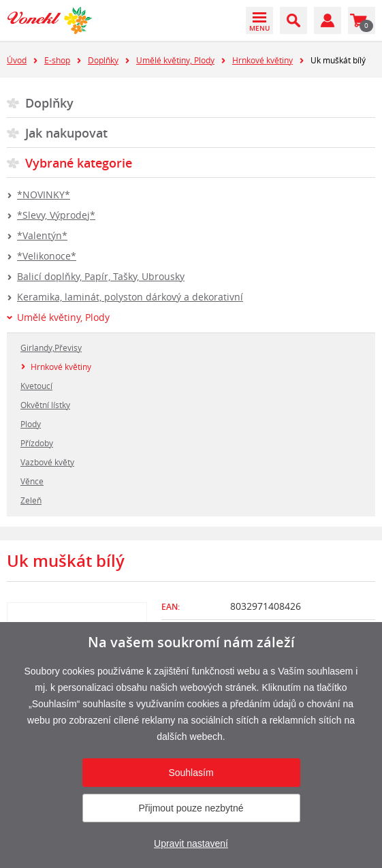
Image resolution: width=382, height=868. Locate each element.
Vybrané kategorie (79, 163)
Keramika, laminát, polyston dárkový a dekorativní (130, 297)
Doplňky (103, 60)
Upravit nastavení (191, 843)
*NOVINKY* (44, 195)
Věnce (32, 481)
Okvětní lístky (45, 405)
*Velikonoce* (47, 256)
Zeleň (31, 500)
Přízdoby (37, 443)
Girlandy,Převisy (51, 347)
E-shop (57, 60)
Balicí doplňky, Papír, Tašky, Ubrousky (101, 276)
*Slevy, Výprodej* (56, 215)
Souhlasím (191, 773)
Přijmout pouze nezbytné (191, 808)
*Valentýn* (42, 235)
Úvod (17, 60)
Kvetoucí (36, 386)
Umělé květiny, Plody (175, 60)
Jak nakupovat (66, 133)
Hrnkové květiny (262, 60)
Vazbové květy (47, 462)
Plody (31, 424)
